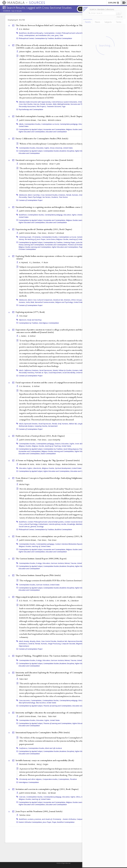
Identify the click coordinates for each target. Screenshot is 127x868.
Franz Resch (76, 52)
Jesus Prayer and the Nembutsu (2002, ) (39, 811)
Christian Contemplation (27, 249)
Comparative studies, (50, 779)
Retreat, (67, 563)
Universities (80, 373)
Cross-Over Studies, (26, 104)
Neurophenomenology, (27, 703)
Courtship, (36, 195)
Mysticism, (23, 320)
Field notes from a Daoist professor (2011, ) (40, 436)
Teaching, (57, 446)
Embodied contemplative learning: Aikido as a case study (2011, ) (49, 116)
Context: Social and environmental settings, (80, 522)
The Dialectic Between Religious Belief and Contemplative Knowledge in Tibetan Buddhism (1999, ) (65, 25)
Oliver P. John (55, 164)
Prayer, (81, 247)
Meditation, (80, 524)
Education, (47, 563)
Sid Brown (52, 793)
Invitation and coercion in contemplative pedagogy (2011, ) (47, 789)
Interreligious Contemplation (49, 323)
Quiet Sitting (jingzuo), (71, 449)
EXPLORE (114, 3)
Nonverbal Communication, (45, 302)
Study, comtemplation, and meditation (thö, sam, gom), (39, 35)
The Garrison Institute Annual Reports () (38, 575)
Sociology (40, 526)
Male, (55, 104)
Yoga (64, 106)
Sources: (7, 11)
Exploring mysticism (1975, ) (30, 312)
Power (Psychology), (35, 197)
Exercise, (37, 104)
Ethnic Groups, (77, 300)
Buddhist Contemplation (63, 38)
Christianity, (37, 237)
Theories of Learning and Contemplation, (58, 706)
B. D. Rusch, (24, 601)
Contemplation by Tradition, (44, 38)
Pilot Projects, (41, 106)
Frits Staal (23, 316)
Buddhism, (23, 33)
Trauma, (74, 563)
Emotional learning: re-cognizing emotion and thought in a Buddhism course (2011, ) (58, 207)
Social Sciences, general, (28, 526)
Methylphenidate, (64, 104)
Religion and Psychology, (64, 302)
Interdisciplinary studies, (58, 524)
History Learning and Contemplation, (32, 245)
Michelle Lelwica (54, 120)
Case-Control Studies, (49, 641)
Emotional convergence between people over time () (44, 160)
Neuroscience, (41, 703)
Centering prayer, (25, 237)
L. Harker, (23, 336)
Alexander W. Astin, (27, 464)
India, (28, 302)
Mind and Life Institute (53, 748)
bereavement (53, 426)
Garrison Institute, (57, 563)
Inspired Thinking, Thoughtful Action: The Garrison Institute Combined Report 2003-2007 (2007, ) (62, 656)
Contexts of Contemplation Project (31, 200)
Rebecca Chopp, (55, 464)
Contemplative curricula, (50, 124)
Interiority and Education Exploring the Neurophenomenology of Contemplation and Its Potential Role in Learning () (65, 674)
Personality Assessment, (28, 106)
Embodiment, (43, 524)
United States (24, 126)
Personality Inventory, (27, 373)
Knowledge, (71, 524)
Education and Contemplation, (29, 454)
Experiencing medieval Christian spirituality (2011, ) (44, 229)
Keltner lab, (73, 424)
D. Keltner (32, 336)
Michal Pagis (24, 484)
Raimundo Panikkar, (28, 764)
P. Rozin (45, 262)
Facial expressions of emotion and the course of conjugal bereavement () (53, 382)
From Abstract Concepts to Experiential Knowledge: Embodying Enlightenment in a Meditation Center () (63, 479)
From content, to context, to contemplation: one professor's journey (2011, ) (54, 536)
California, (27, 370)
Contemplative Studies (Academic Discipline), (59, 151)
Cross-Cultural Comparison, (43, 300)
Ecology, (39, 563)
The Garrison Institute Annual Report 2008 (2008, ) (41, 558)
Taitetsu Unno (25, 815)
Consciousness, (25, 700)
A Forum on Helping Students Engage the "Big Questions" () (48, 460)
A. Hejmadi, (24, 262)
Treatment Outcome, (54, 106)
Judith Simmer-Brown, (28, 120)
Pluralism (73, 779)
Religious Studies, (25, 446)
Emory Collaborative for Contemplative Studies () (42, 138)
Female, (43, 104)
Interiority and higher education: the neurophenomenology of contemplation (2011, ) (58, 713)
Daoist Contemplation (48, 454)
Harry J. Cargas (42, 764)
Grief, (60, 424)
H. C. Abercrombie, (37, 601)
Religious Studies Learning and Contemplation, (35, 247)
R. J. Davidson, (35, 262)
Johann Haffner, (26, 52)
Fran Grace (52, 540)
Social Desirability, (69, 373)
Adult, (30, 195)
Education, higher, (43, 148)
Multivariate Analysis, (27, 426)
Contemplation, (49, 33)
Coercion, (23, 797)
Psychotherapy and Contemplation (31, 109)
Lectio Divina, (51, 239)
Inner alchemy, (81, 444)
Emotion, (81, 215)
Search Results (17, 11)
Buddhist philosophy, (35, 33)
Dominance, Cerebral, (27, 644)
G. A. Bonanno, (25, 386)
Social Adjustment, (55, 373)
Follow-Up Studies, (65, 370)
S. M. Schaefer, (61, 601)
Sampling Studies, (41, 426)
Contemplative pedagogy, (69, 124)
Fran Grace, (42, 120)
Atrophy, (33, 641)
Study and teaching (34, 320)
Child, (80, 102)
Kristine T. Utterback (56, 233)
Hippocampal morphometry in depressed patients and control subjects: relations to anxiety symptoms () (66, 597)
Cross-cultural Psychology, (29, 524)
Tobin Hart (24, 679)
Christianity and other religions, (31, 779)
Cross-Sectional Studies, (49, 195)
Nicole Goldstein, (52, 52)
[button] (124, 3)
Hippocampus (24, 646)
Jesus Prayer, (41, 239)
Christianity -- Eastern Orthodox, (64, 819)
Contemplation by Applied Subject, (31, 129)
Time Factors (63, 197)
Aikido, (22, 124)
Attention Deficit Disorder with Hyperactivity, (35, 102)
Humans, (49, 104)
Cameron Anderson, (27, 164)
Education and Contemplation (56, 132)
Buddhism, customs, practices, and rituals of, (36, 819)
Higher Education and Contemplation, (32, 132)
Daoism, (58, 444)
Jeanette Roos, (39, 52)
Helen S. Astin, (42, 464)
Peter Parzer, (65, 52)
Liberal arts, (37, 468)
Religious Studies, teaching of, (67, 239)
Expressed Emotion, (31, 424)
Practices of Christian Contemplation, (81, 245)
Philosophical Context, (26, 38)
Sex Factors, (47, 197)
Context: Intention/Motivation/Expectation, (71, 544)
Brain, (39, 641)
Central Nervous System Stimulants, (64, 102)
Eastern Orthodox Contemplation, (31, 822)
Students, (55, 197)
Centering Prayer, (69, 242)
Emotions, (62, 195)
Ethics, (79, 797)
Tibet (61, 35)
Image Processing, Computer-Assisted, (62, 644)
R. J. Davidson (73, 601)
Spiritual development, (63, 468)
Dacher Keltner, (42, 164)
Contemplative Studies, (33, 124)
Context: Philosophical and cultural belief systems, (74, 33)
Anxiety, (26, 641)
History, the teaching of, (27, 239)
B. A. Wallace (24, 29)
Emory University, (56, 148)
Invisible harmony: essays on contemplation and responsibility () (45, 760)
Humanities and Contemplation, (55, 129)
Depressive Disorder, (75, 641)
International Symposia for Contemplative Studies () (43, 732)
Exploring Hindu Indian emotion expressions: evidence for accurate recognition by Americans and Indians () (65, 257)
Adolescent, (23, 195)
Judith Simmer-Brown (56, 211)
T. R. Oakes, (50, 601)
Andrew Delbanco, (69, 464)
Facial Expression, (46, 370)
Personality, (23, 197)
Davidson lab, (58, 300)
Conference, (23, 748)
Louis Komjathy (54, 440)
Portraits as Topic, (42, 373)
